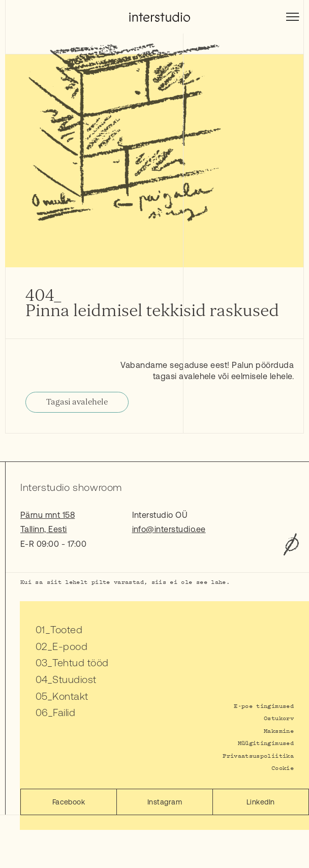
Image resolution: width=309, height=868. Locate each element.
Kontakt (70, 696)
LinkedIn (261, 802)
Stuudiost (74, 679)
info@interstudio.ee (169, 529)
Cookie (283, 768)
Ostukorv (279, 718)
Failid (64, 712)
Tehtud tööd (80, 662)
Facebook (69, 802)
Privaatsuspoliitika (258, 755)
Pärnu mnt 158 (48, 515)
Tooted (66, 629)
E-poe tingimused (264, 706)
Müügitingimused (266, 743)
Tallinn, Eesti (44, 529)
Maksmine (279, 731)
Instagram (165, 802)
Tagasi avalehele (77, 402)
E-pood (70, 646)
